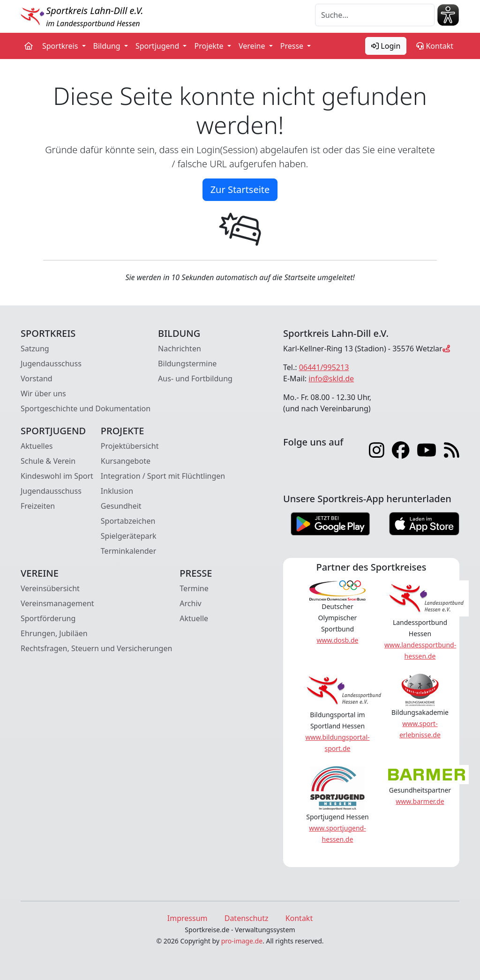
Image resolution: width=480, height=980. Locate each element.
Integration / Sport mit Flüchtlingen (163, 476)
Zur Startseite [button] (240, 189)
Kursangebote (126, 461)
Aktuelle (194, 618)
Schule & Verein (48, 461)
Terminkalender (128, 551)
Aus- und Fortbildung (195, 379)
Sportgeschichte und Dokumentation (86, 408)
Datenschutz (247, 918)
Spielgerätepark (129, 536)
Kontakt (435, 46)
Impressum (187, 918)
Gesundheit (121, 506)
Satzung (35, 349)
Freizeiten (38, 506)
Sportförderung (48, 618)
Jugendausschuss (51, 364)
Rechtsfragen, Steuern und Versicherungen (96, 648)
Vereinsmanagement (57, 603)
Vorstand (37, 379)
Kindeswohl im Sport (57, 476)
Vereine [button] (253, 46)
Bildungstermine (187, 364)
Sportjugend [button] (158, 46)
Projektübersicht (130, 446)
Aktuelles (37, 446)
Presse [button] (293, 46)
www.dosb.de (338, 640)
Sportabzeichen (128, 521)
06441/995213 (324, 367)
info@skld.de (331, 379)
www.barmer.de (420, 801)
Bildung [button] (108, 46)
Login (386, 46)
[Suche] (375, 15)
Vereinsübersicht (50, 588)
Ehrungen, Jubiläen (54, 633)
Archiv (190, 603)
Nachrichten (180, 349)
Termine (194, 588)
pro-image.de (242, 941)
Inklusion (117, 491)
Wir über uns (43, 393)
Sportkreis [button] (61, 46)
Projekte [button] (210, 46)
